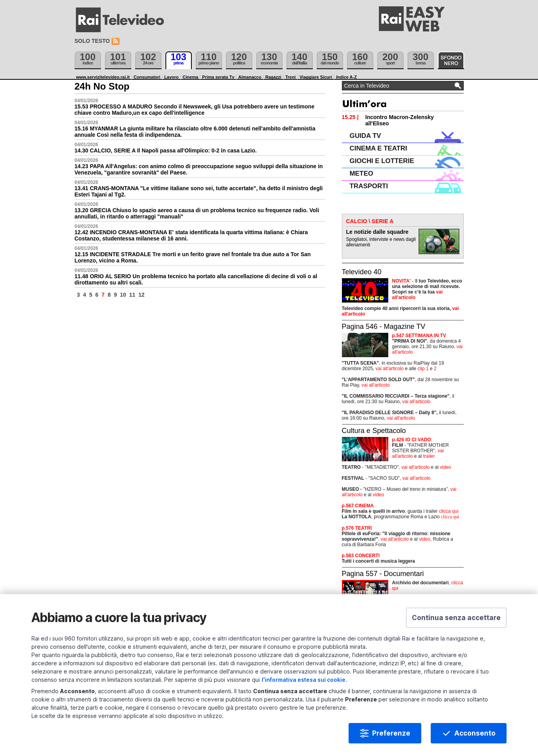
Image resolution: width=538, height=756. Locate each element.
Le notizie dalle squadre (377, 232)
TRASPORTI (369, 186)
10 (123, 295)
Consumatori (147, 77)
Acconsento (475, 741)
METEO (362, 173)
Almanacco (250, 77)
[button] (456, 625)
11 (132, 295)
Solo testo (92, 41)
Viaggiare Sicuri (316, 77)
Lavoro (172, 77)
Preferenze (391, 741)
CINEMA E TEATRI (378, 148)
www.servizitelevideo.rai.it (103, 77)
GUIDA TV (365, 136)
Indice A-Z (346, 77)
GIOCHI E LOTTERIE (382, 161)
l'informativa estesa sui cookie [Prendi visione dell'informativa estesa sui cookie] (304, 687)
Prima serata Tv (218, 77)
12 (141, 295)
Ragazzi (273, 77)
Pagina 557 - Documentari (383, 574)
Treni (290, 77)
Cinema (191, 77)
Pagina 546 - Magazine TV (384, 327)
